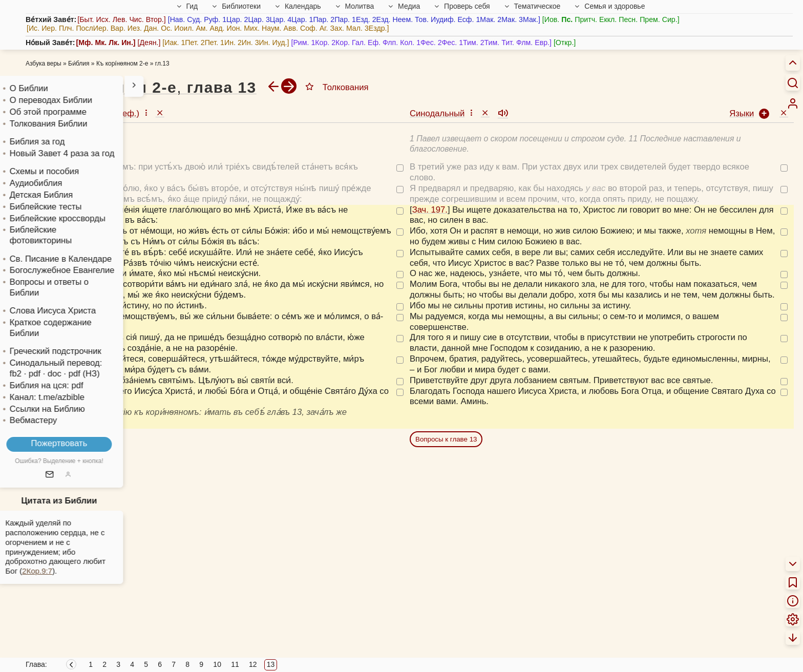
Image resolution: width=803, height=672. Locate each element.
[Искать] (793, 82)
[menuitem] (793, 103)
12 (253, 664)
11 (235, 664)
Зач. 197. (46, 210)
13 (271, 664)
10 (217, 664)
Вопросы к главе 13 (446, 439)
